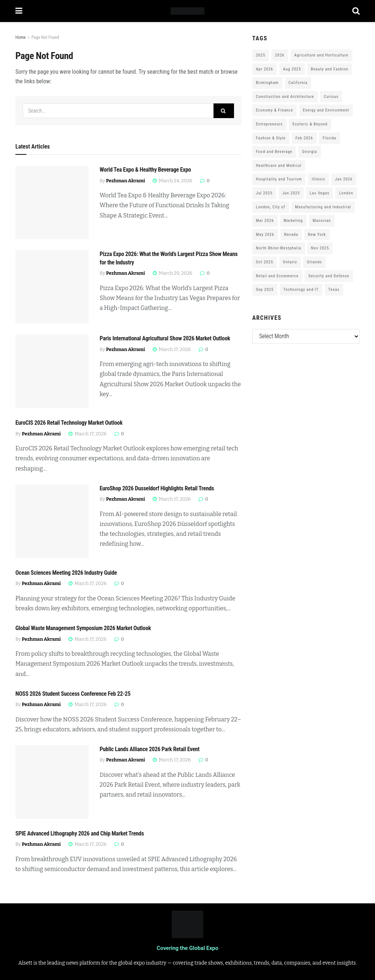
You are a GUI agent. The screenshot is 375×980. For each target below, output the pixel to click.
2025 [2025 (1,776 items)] (261, 55)
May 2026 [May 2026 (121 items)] (265, 235)
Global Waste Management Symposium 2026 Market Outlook (83, 628)
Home (21, 37)
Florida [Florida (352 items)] (329, 138)
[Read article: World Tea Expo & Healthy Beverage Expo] (52, 202)
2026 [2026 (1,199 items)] (280, 55)
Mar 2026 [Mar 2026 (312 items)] (265, 221)
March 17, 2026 (172, 349)
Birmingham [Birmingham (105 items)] (267, 83)
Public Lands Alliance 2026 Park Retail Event (150, 749)
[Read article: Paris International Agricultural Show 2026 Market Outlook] (52, 371)
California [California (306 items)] (298, 83)
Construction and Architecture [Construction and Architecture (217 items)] (285, 97)
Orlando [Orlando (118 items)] (314, 262)
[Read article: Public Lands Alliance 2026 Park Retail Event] (52, 782)
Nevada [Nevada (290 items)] (291, 235)
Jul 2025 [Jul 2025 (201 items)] (264, 193)
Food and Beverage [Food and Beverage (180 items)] (274, 152)
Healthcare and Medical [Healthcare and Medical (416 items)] (279, 166)
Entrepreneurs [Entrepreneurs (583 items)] (269, 124)
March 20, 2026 (172, 273)
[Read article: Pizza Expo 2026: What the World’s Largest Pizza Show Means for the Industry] (52, 287)
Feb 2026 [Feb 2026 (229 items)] (304, 138)
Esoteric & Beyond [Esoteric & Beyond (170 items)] (310, 124)
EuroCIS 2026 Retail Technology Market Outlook (69, 423)
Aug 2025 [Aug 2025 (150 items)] (292, 69)
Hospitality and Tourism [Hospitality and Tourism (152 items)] (279, 179)
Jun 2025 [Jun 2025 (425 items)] (291, 193)
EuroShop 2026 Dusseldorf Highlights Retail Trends (157, 488)
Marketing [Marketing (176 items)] (293, 221)
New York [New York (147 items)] (317, 235)
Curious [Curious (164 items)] (331, 97)
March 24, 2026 (172, 181)
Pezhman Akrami (126, 181)
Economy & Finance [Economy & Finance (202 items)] (275, 110)
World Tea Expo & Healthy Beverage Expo (145, 170)
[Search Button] (356, 11)
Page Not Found (45, 37)
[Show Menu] (19, 11)
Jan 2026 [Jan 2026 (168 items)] (344, 179)
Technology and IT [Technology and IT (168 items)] (301, 290)
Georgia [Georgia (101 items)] (310, 152)
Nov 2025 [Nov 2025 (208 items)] (320, 248)
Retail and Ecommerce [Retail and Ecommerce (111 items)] (277, 276)
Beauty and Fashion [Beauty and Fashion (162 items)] (330, 69)
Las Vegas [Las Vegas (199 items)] (320, 193)
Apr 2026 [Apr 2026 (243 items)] (265, 69)
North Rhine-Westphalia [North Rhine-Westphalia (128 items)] (279, 248)
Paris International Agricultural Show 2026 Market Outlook (165, 338)
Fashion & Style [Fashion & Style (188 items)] (271, 138)
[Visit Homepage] (187, 11)
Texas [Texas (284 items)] (334, 290)
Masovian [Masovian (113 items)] (322, 221)
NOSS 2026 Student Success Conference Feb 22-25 (73, 694)
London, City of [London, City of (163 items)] (271, 207)
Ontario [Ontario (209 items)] (290, 262)
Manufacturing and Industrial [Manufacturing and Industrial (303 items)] (323, 207)
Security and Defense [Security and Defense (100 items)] (329, 276)
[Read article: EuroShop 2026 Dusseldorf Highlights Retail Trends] (52, 521)
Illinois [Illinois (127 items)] (318, 179)
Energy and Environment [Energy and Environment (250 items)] (326, 110)
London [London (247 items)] (346, 193)
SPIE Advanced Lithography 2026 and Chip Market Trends (80, 833)
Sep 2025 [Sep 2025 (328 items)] (265, 290)
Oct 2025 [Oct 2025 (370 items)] (265, 262)
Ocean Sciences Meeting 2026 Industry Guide (66, 573)
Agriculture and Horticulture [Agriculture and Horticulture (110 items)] (321, 55)
